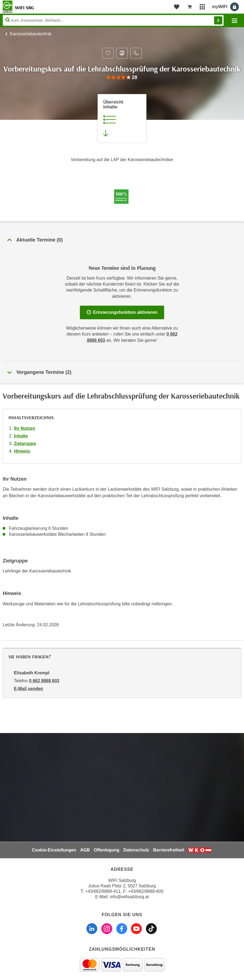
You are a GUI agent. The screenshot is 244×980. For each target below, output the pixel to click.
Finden (218, 20)
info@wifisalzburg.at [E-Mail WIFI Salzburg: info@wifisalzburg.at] (129, 897)
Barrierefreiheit (169, 850)
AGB (85, 850)
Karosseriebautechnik (31, 34)
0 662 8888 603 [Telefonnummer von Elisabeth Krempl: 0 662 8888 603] (44, 681)
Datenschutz (136, 850)
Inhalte (21, 436)
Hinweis (22, 451)
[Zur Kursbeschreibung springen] (122, 118)
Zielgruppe (25, 444)
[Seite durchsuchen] (113, 20)
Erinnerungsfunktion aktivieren (122, 312)
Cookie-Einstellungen (54, 850)
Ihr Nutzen (24, 428)
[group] (122, 78)
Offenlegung (107, 850)
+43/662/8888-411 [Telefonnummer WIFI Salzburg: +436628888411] (103, 891)
